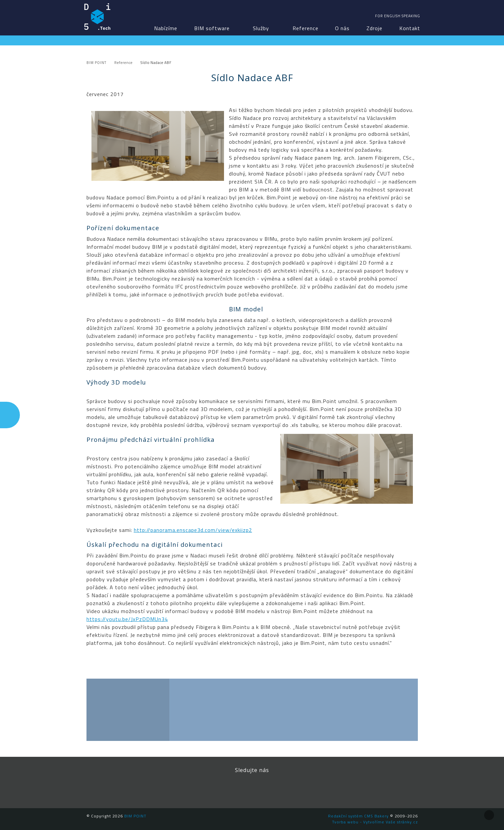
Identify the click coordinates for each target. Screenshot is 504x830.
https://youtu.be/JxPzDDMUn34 (127, 619)
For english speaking (398, 16)
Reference (306, 28)
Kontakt (410, 28)
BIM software (212, 28)
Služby (261, 28)
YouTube (267, 788)
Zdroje (374, 28)
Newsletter (297, 788)
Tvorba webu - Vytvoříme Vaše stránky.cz (375, 822)
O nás (342, 28)
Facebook (207, 788)
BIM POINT (97, 17)
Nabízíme (166, 28)
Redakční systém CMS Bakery (358, 816)
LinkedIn (237, 788)
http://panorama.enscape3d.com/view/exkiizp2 (193, 530)
